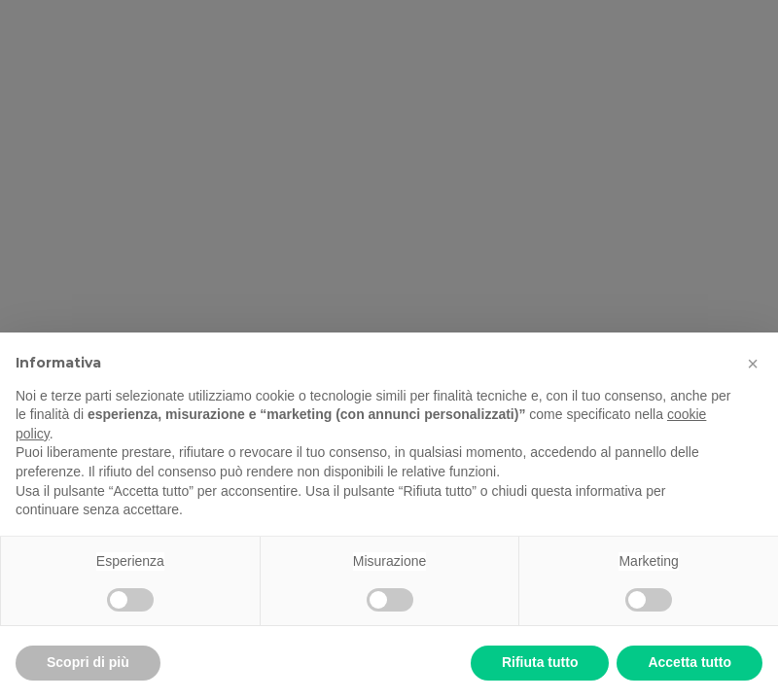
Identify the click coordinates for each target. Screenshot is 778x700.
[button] (753, 364)
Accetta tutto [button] (690, 662)
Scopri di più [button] (88, 662)
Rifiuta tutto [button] (540, 662)
